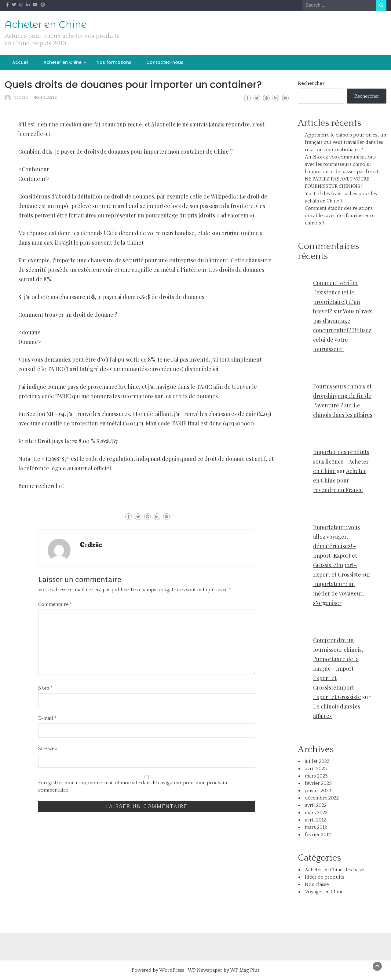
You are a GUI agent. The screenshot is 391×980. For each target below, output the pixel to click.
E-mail (47, 718)
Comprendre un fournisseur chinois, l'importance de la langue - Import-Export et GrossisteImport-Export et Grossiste (338, 669)
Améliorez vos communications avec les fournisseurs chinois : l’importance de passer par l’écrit (342, 164)
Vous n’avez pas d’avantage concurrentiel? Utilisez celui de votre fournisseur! (342, 330)
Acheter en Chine (46, 24)
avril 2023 (316, 769)
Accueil (20, 62)
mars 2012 (316, 827)
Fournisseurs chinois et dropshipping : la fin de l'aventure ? (342, 396)
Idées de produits (325, 877)
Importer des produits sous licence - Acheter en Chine (341, 461)
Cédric (21, 98)
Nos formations (114, 62)
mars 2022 (316, 813)
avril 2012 (315, 820)
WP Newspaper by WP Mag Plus (224, 970)
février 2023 (318, 783)
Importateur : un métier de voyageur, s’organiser (338, 593)
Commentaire (55, 604)
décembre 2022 (322, 798)
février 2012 (318, 835)
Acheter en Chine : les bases (335, 870)
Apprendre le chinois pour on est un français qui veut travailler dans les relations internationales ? (345, 142)
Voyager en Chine (324, 892)
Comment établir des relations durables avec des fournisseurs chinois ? (340, 216)
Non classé (45, 98)
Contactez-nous (165, 62)
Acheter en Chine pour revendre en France (340, 480)
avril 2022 (316, 805)
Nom (45, 688)
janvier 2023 (318, 791)
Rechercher (311, 83)
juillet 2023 (317, 761)
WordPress (172, 970)
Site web (48, 749)
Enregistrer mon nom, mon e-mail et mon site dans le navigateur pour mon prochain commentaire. (133, 786)
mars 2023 (316, 776)
